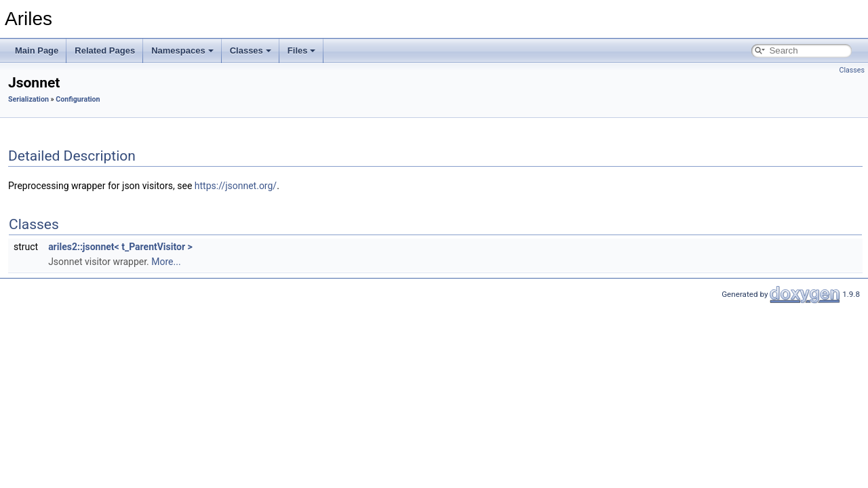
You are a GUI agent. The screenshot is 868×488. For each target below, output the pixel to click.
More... (166, 262)
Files (302, 50)
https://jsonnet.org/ (236, 186)
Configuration (78, 99)
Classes (251, 50)
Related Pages (105, 50)
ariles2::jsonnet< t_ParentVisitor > (120, 247)
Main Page (37, 50)
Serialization (28, 99)
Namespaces (182, 50)
